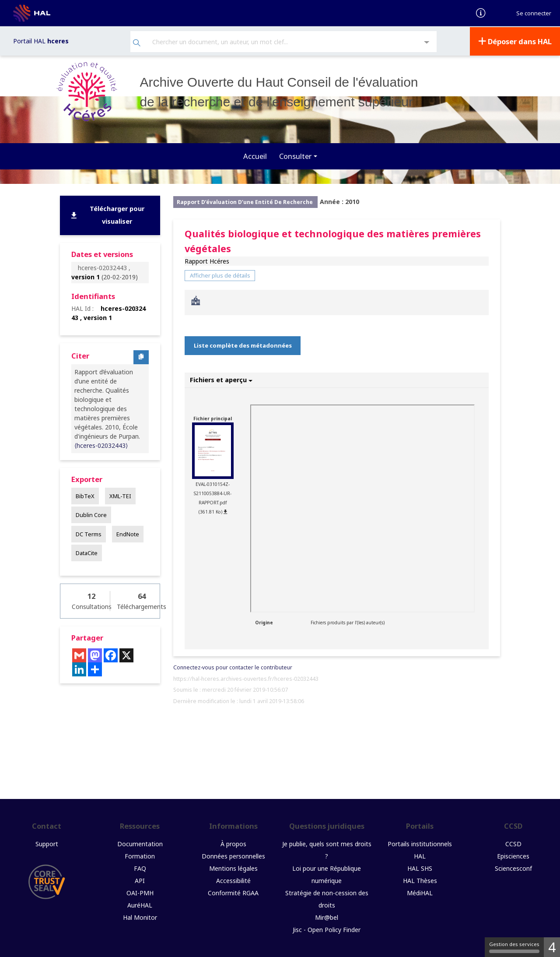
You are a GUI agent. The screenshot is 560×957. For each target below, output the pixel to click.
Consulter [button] (295, 155)
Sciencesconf (513, 867)
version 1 (86, 276)
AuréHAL (140, 904)
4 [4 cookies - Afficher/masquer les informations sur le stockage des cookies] (552, 947)
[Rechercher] (137, 43)
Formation (140, 855)
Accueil (255, 155)
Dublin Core (91, 514)
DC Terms (89, 533)
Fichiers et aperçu (221, 379)
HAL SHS (420, 867)
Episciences (513, 855)
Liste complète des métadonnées (243, 345)
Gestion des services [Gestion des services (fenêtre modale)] (514, 947)
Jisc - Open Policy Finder (327, 929)
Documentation (140, 843)
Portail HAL (41, 40)
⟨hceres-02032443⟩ (101, 445)
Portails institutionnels (420, 843)
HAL (420, 855)
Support (47, 843)
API (140, 880)
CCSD (513, 843)
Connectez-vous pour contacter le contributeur (233, 667)
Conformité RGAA (233, 892)
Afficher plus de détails (220, 274)
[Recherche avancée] (427, 42)
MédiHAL (420, 892)
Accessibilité (233, 880)
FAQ (140, 867)
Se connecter (534, 13)
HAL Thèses (420, 880)
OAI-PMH (140, 892)
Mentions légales (233, 867)
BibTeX (85, 495)
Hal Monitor (140, 917)
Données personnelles (233, 855)
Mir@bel (327, 917)
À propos (233, 843)
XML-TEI (120, 495)
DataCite (87, 552)
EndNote (128, 533)
